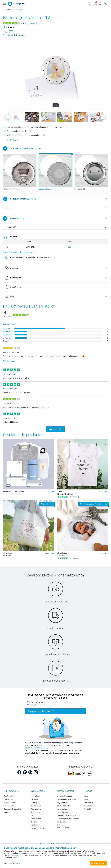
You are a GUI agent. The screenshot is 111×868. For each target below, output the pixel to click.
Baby (86, 798)
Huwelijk (88, 808)
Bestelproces (36, 804)
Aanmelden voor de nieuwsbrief (41, 710)
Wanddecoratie (10, 801)
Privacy (33, 814)
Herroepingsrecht (38, 811)
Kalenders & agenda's (12, 808)
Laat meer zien (55, 428)
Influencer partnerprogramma (65, 825)
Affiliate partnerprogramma (68, 817)
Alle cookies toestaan (98, 863)
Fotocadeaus (9, 804)
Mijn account (63, 801)
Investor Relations (38, 827)
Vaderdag (88, 804)
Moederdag (89, 801)
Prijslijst (34, 824)
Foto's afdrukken (10, 795)
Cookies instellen (12, 863)
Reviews (34, 820)
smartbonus (62, 808)
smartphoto (35, 795)
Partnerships (62, 820)
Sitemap (34, 801)
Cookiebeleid (36, 817)
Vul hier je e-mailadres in (37, 701)
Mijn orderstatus (64, 804)
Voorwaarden (36, 808)
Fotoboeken (9, 798)
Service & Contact (65, 795)
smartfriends (63, 811)
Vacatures (35, 798)
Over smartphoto (39, 789)
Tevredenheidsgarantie (67, 798)
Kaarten (7, 811)
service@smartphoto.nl (67, 814)
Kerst (86, 795)
